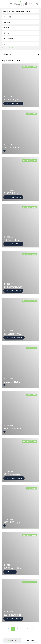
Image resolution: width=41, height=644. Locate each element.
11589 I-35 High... (13, 522)
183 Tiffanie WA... (13, 334)
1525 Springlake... (13, 615)
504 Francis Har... (13, 429)
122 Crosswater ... (13, 474)
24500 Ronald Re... (14, 382)
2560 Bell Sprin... (13, 193)
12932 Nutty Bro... (13, 568)
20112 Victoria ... (12, 147)
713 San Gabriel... (13, 240)
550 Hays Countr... (14, 287)
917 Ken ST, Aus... (13, 99)
